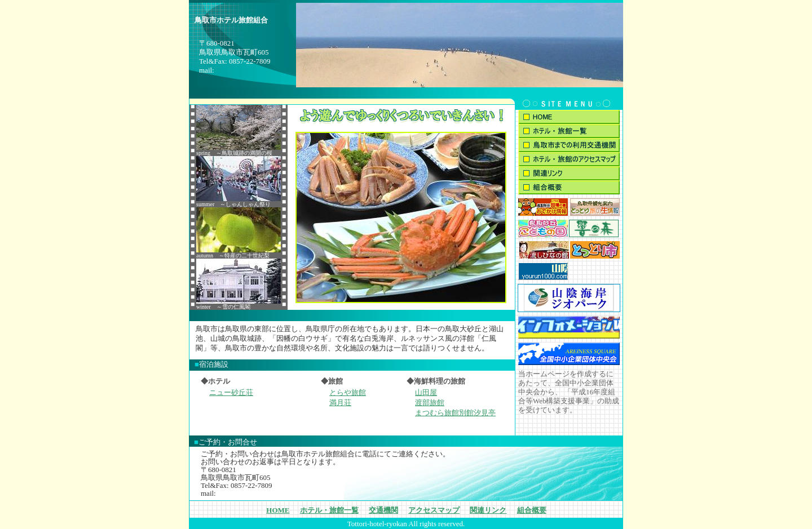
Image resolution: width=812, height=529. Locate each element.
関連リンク (488, 510)
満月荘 (340, 403)
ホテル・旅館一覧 (329, 510)
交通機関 (383, 510)
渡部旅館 (430, 403)
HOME (278, 510)
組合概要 (532, 510)
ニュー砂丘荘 (231, 392)
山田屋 (426, 392)
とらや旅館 (348, 392)
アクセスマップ (434, 510)
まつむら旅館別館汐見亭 (455, 413)
